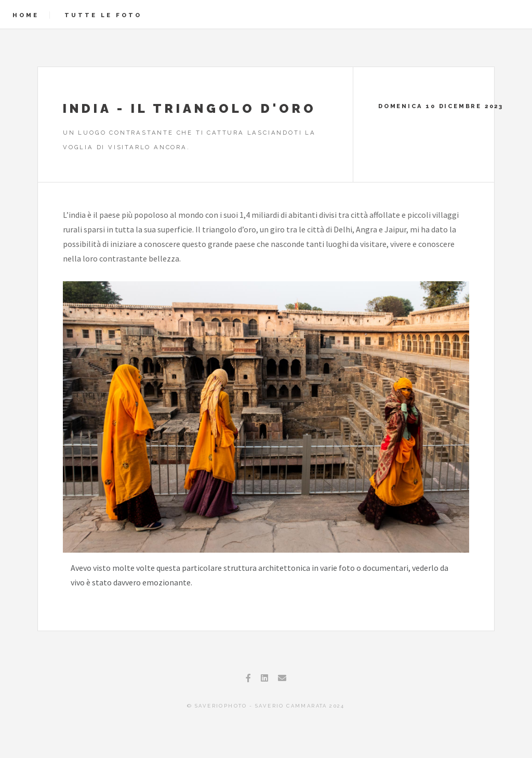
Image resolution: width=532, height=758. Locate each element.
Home (26, 15)
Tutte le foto (103, 15)
